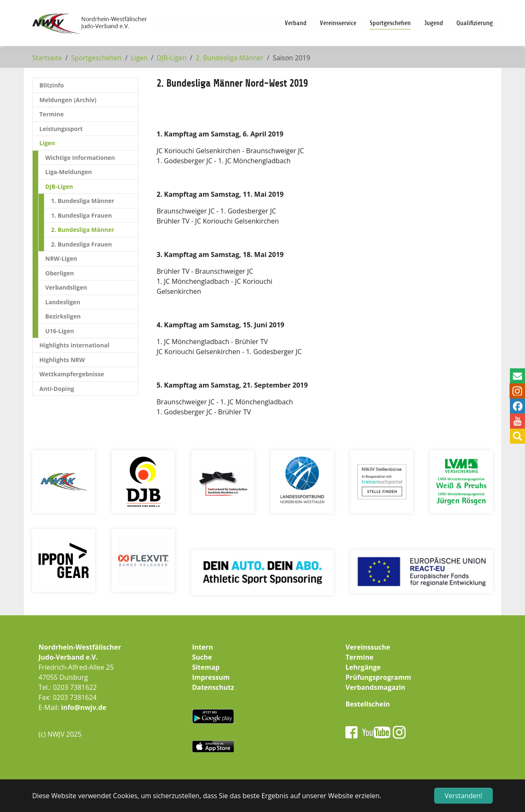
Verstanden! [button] (463, 796)
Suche (202, 657)
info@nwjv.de (84, 707)
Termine (359, 657)
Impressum (211, 677)
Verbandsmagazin (375, 687)
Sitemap (206, 667)
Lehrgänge (363, 667)
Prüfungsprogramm (378, 677)
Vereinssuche (368, 647)
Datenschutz (213, 687)
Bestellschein (368, 704)
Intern (203, 647)
